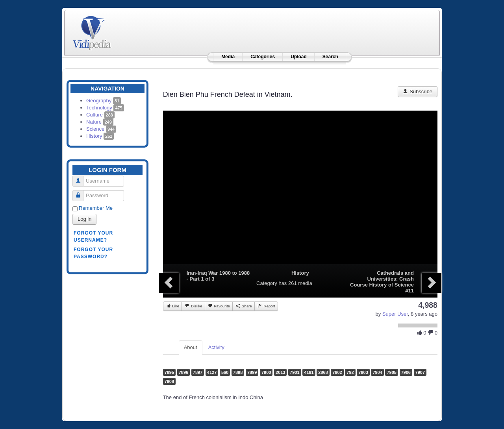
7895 (169, 372)
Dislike (193, 306)
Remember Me (96, 208)
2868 (323, 372)
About (191, 347)
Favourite (219, 306)
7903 (363, 372)
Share (244, 306)
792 (350, 372)
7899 (252, 372)
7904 (377, 372)
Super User (395, 314)
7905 (391, 372)
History (100, 136)
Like (173, 306)
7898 (238, 372)
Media (228, 57)
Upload (299, 57)
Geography (104, 101)
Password (81, 192)
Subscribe (418, 92)
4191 (309, 372)
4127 (212, 372)
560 (225, 372)
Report (266, 306)
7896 (183, 372)
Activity (216, 347)
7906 (406, 372)
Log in (84, 219)
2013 (280, 372)
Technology (105, 108)
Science (101, 129)
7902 (337, 372)
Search (330, 57)
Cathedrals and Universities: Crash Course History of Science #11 (382, 282)
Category (267, 283)
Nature (100, 122)
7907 (420, 372)
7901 (295, 372)
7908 (169, 381)
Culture (100, 115)
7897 (198, 372)
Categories (263, 57)
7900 (266, 372)
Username (81, 178)
